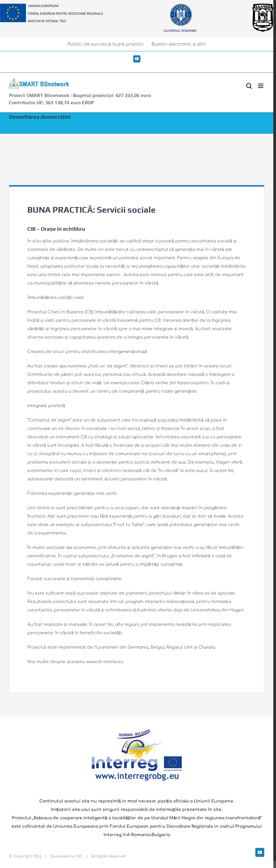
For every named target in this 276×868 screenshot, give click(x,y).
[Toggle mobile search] (249, 86)
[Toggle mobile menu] (261, 86)
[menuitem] (106, 44)
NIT (79, 856)
